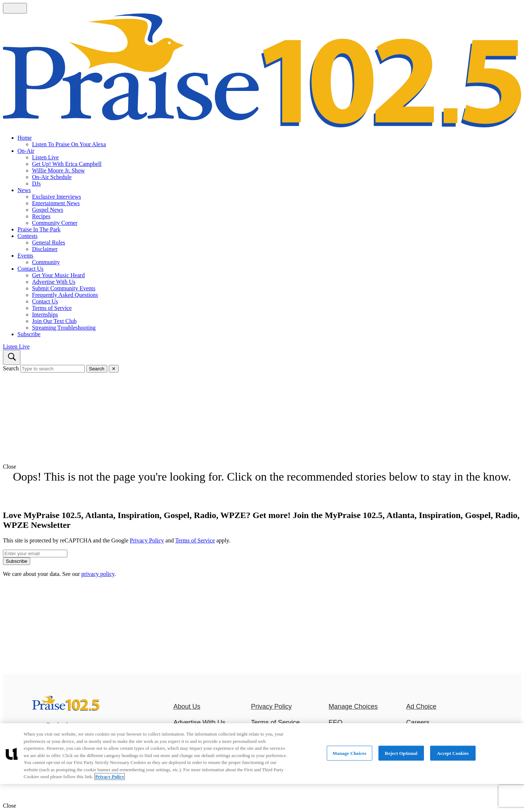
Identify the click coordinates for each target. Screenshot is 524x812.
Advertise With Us (54, 282)
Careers (418, 723)
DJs (36, 184)
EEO (336, 723)
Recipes (41, 216)
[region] (262, 754)
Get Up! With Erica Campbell (67, 164)
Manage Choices (353, 706)
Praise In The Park (39, 229)
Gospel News (48, 210)
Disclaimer (45, 249)
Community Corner (55, 223)
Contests (27, 236)
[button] (262, 467)
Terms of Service (52, 308)
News (24, 190)
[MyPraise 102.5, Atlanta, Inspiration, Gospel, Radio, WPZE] (66, 709)
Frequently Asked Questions (65, 295)
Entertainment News (56, 203)
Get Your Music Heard (58, 275)
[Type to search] (53, 369)
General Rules (49, 242)
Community (46, 262)
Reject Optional (401, 753)
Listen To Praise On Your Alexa (69, 144)
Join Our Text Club (54, 321)
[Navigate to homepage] (262, 71)
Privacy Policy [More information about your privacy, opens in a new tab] (110, 777)
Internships (45, 315)
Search (11, 368)
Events (25, 256)
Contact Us (31, 269)
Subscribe (29, 334)
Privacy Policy (147, 540)
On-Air (26, 151)
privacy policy (98, 574)
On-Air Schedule (52, 177)
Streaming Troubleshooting (64, 328)
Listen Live (45, 157)
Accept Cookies (453, 753)
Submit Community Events (64, 288)
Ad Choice (421, 706)
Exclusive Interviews (57, 197)
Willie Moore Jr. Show (58, 170)
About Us (187, 706)
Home (25, 138)
